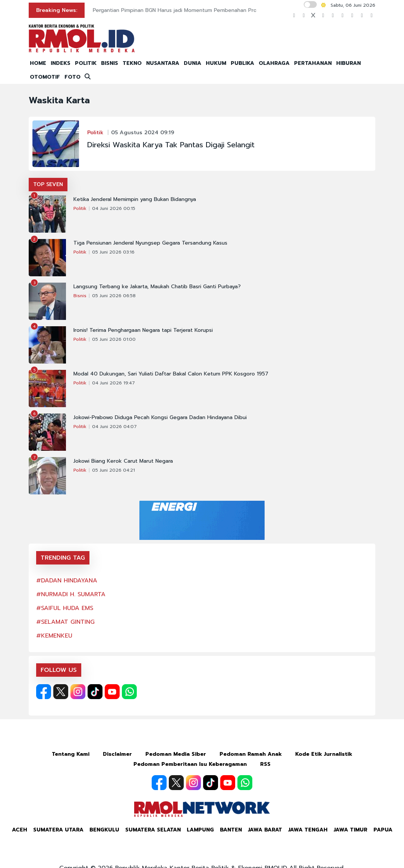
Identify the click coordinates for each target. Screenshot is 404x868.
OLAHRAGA (274, 63)
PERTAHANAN (313, 63)
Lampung (200, 830)
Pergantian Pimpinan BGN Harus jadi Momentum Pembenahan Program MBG (187, 10)
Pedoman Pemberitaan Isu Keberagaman (190, 764)
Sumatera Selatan (153, 830)
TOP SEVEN (48, 184)
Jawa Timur (351, 830)
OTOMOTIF (45, 77)
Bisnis (80, 296)
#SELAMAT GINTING (65, 622)
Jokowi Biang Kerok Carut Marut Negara (123, 461)
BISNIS (110, 63)
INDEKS (61, 63)
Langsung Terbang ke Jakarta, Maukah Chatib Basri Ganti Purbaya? (157, 287)
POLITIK (86, 63)
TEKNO (132, 63)
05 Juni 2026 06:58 (114, 296)
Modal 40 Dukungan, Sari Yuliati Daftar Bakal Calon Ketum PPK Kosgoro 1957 (171, 374)
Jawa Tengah (308, 830)
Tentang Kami (71, 754)
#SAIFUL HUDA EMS (65, 608)
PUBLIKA (242, 63)
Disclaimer (117, 754)
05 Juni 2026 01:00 (114, 339)
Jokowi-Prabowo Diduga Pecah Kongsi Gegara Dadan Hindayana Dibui (160, 418)
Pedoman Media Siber (176, 754)
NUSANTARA (163, 63)
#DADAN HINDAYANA (67, 581)
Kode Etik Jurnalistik (324, 754)
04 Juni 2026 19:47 (113, 383)
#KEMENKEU (54, 636)
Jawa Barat (265, 830)
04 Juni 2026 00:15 (114, 208)
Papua (383, 830)
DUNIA (192, 63)
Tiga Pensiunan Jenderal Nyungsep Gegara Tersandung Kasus (150, 243)
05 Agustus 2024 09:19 (143, 133)
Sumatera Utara (58, 830)
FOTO (72, 77)
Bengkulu (104, 830)
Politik (95, 133)
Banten (231, 830)
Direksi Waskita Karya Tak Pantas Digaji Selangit (171, 145)
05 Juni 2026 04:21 (113, 470)
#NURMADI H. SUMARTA (71, 594)
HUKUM (216, 63)
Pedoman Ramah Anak (251, 754)
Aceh (20, 830)
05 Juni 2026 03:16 (113, 252)
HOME (38, 63)
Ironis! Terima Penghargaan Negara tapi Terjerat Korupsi (143, 330)
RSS (265, 764)
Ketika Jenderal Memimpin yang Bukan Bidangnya (135, 199)
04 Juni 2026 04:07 (114, 427)
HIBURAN (348, 63)
